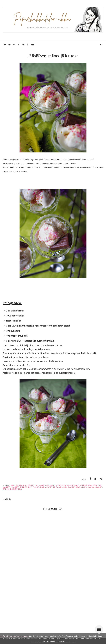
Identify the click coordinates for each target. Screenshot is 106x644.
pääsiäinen (62, 487)
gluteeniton (17, 485)
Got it (61, 641)
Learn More (49, 641)
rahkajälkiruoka (93, 487)
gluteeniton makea (35, 485)
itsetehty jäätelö (56, 485)
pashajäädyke (48, 487)
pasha (36, 487)
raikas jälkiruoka (12, 489)
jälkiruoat (73, 485)
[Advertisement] (53, 601)
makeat (7, 487)
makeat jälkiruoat (22, 487)
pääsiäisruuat (76, 487)
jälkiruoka (86, 485)
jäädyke (97, 485)
